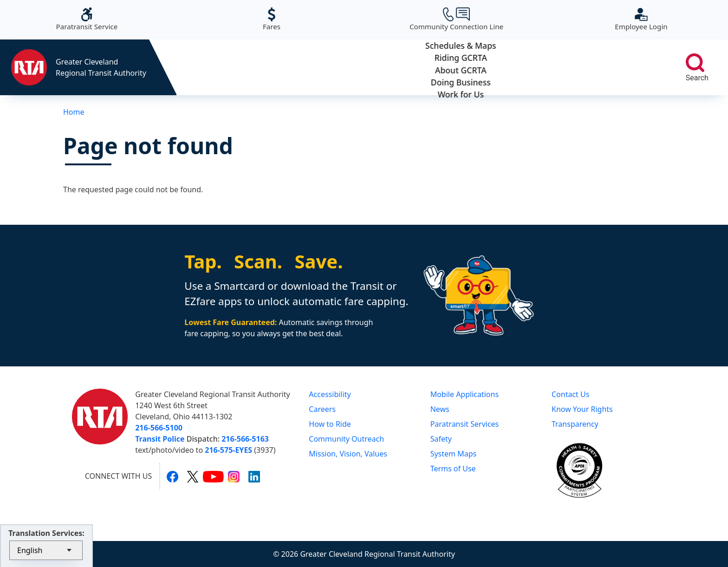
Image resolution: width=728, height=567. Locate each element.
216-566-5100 (159, 428)
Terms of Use (453, 469)
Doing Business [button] (516, 67)
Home (74, 112)
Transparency (575, 424)
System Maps (454, 454)
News (440, 409)
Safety (441, 439)
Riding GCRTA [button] (322, 67)
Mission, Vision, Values (348, 454)
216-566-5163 (245, 439)
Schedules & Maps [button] (225, 67)
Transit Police (160, 439)
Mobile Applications (465, 394)
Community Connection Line (456, 19)
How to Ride (330, 424)
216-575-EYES (228, 450)
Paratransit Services (465, 424)
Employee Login (641, 19)
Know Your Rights (582, 409)
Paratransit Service (87, 19)
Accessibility (330, 394)
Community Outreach (346, 439)
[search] (695, 63)
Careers (322, 409)
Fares (272, 19)
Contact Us (570, 394)
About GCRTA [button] (419, 67)
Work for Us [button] (613, 67)
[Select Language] (46, 550)
